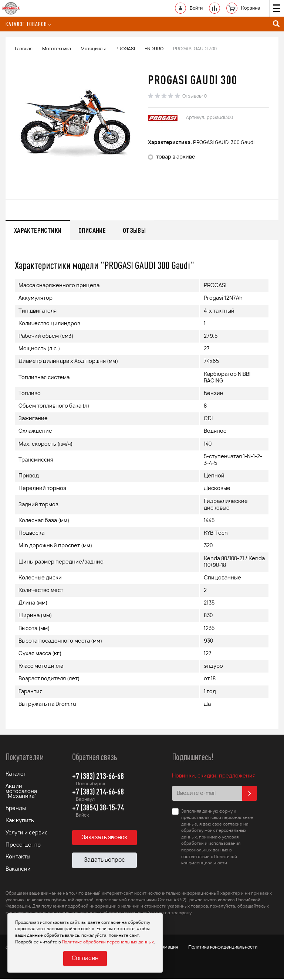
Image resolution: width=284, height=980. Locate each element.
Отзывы (139, 230)
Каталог (16, 775)
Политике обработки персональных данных (108, 942)
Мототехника (57, 49)
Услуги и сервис (27, 834)
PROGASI (125, 49)
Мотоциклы (93, 49)
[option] (76, 123)
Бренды (16, 810)
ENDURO (154, 49)
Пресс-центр (23, 847)
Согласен (85, 959)
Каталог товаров (28, 24)
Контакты (18, 859)
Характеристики (39, 230)
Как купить (20, 822)
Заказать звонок (104, 838)
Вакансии (18, 871)
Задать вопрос (104, 861)
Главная (24, 49)
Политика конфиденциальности (228, 949)
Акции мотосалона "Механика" (21, 793)
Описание (95, 230)
